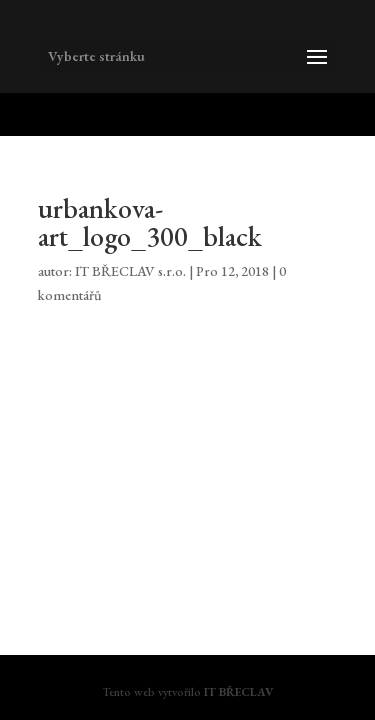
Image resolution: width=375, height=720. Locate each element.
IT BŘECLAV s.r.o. (130, 271)
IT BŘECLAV (238, 692)
